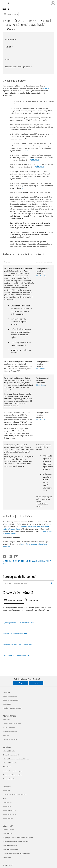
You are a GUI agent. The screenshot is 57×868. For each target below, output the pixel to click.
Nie (36, 683)
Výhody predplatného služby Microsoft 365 (19, 623)
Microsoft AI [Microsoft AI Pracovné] (7, 790)
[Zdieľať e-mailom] (15, 556)
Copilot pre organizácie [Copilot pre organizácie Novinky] (10, 696)
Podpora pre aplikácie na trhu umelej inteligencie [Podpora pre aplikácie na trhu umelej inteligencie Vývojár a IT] (18, 838)
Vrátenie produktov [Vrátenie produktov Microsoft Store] (9, 727)
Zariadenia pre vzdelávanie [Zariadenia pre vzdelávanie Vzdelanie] (11, 755)
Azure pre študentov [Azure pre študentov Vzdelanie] (9, 779)
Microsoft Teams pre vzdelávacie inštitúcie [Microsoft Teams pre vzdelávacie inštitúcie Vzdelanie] (16, 759)
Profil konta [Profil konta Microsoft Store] (6, 720)
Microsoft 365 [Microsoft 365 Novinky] (7, 704)
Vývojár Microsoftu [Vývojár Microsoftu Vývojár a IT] (9, 830)
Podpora (6, 9)
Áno (20, 683)
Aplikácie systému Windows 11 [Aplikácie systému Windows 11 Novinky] (12, 708)
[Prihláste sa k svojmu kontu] (53, 3)
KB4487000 (47, 88)
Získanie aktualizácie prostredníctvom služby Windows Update (26, 528)
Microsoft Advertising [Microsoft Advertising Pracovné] (9, 810)
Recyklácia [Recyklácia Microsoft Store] (6, 735)
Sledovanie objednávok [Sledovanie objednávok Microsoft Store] (10, 731)
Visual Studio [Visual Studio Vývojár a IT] (7, 858)
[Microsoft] (28, 2)
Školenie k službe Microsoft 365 (15, 634)
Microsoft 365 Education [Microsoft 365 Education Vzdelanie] (10, 763)
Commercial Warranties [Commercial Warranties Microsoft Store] (10, 739)
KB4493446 (41, 276)
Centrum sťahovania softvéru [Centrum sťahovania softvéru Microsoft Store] (12, 723)
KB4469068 (26, 150)
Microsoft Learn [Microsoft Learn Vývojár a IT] (8, 834)
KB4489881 (41, 369)
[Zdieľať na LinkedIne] (9, 556)
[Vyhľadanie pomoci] (9, 3)
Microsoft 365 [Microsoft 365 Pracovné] (7, 806)
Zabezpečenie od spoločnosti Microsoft (18, 644)
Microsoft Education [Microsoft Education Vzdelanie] (9, 751)
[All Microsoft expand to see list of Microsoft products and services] (3, 3)
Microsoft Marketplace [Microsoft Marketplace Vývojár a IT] (10, 846)
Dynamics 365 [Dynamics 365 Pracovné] (7, 802)
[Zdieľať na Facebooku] (5, 556)
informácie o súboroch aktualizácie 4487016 (25, 545)
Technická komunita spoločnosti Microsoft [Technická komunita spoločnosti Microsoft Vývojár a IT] (16, 842)
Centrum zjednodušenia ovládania (16, 655)
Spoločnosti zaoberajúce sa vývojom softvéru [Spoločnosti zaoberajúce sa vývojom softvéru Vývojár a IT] (16, 854)
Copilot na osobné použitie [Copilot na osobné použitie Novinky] (11, 700)
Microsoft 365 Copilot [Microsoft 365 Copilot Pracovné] (10, 814)
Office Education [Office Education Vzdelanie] (8, 767)
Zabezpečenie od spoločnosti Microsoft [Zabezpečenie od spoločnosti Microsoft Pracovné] (15, 794)
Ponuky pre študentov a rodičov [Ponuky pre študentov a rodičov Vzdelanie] (12, 775)
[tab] (14, 601)
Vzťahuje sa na (10, 29)
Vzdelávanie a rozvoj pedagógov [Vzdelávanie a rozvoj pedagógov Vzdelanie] (13, 771)
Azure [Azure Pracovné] (5, 798)
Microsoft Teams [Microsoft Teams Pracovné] (8, 818)
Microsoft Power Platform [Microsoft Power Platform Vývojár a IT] (11, 850)
